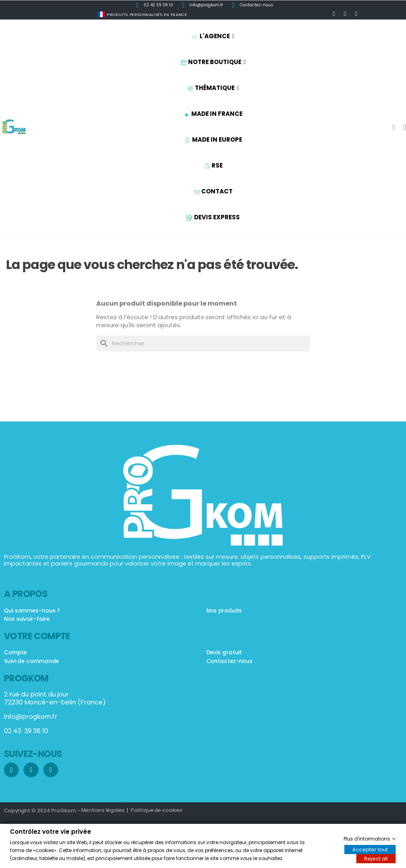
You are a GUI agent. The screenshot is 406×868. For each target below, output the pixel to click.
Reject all (376, 858)
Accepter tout (370, 849)
